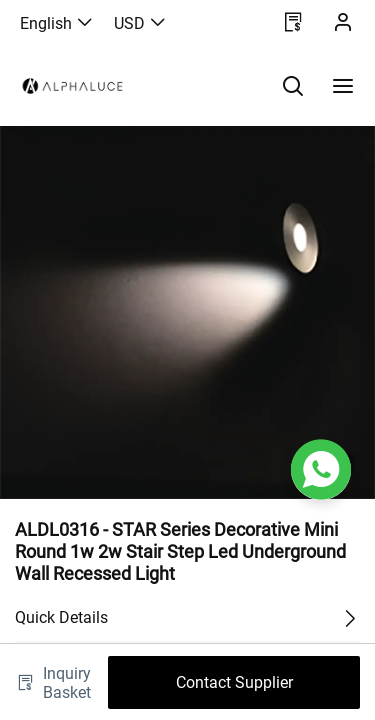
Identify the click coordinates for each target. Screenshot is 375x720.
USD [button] (140, 23)
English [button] (57, 23)
